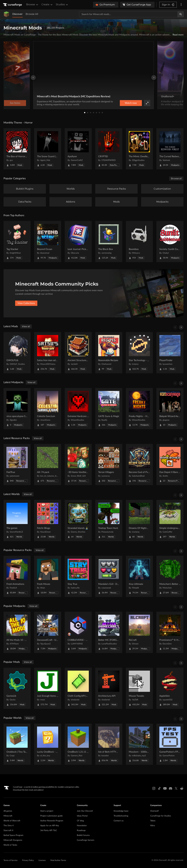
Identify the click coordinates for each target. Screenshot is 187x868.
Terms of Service (11, 860)
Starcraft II (8, 830)
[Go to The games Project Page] (17, 520)
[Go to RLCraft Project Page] (139, 632)
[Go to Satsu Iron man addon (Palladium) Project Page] (48, 353)
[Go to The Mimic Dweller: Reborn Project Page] (139, 149)
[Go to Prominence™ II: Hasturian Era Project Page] (170, 632)
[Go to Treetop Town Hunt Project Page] (109, 520)
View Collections (26, 303)
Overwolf (154, 811)
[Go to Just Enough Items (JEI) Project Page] (48, 688)
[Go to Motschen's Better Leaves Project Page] (170, 576)
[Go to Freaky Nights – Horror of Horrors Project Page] (139, 409)
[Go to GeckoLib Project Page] (17, 688)
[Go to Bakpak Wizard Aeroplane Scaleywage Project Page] (170, 409)
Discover (17, 14)
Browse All (32, 14)
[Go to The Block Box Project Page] (109, 242)
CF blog (80, 821)
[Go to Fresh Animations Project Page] (17, 576)
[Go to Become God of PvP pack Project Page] (139, 465)
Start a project (47, 811)
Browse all (176, 179)
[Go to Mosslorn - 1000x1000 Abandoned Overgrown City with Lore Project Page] (139, 744)
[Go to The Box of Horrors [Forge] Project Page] (17, 149)
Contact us (119, 821)
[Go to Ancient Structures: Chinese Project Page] (78, 353)
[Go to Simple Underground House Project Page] (170, 520)
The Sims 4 (9, 826)
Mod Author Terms (58, 860)
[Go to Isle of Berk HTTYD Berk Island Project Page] (109, 744)
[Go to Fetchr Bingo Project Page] (48, 520)
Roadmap (81, 830)
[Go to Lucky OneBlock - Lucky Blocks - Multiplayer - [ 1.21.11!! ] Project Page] (48, 744)
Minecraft (8, 816)
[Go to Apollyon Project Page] (78, 149)
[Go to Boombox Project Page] (139, 242)
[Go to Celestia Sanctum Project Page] (48, 409)
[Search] (181, 14)
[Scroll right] (181, 327)
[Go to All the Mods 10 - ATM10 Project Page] (17, 632)
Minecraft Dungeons (13, 840)
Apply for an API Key (50, 826)
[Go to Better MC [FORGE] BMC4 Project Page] (109, 632)
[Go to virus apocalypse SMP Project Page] (17, 409)
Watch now (131, 103)
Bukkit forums (83, 835)
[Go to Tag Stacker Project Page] (17, 242)
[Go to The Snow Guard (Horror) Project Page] (48, 149)
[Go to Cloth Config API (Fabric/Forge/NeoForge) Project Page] (78, 688)
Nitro (153, 826)
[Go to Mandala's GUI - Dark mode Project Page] (109, 576)
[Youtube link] (165, 788)
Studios (62, 5)
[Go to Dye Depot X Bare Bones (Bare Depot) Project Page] (170, 465)
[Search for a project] (128, 14)
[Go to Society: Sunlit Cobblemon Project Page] (170, 242)
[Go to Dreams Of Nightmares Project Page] (139, 520)
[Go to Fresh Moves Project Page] (48, 576)
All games (8, 811)
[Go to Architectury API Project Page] (109, 688)
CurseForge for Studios (161, 816)
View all (26, 326)
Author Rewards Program (52, 821)
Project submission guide (51, 816)
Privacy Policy (28, 860)
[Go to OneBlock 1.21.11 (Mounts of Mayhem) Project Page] (78, 744)
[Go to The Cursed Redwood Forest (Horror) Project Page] (170, 149)
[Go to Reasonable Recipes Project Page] (109, 353)
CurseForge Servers (86, 840)
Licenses (42, 860)
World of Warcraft (12, 821)
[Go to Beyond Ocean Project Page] (48, 242)
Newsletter (82, 826)
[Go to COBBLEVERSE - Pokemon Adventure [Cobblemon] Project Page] (78, 632)
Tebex (153, 821)
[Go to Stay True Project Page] (78, 576)
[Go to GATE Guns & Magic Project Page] (109, 409)
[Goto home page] (13, 5)
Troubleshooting (121, 816)
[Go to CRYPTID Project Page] (109, 149)
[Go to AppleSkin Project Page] (170, 688)
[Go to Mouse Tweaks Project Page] (139, 688)
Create (47, 5)
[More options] (181, 5)
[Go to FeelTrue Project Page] (17, 465)
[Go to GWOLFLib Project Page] (17, 353)
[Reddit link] (182, 788)
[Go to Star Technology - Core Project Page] (139, 353)
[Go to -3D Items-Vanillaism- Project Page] (78, 465)
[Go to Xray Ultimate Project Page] (139, 576)
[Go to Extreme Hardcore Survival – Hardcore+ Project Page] (78, 409)
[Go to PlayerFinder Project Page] (170, 353)
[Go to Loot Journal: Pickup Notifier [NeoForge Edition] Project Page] (78, 242)
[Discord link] (171, 788)
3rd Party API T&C (49, 830)
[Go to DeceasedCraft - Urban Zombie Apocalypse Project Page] (48, 632)
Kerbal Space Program (13, 835)
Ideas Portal (82, 816)
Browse (32, 5)
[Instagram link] (154, 788)
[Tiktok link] (159, 788)
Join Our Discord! (85, 811)
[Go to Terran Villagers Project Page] (109, 465)
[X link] (176, 788)
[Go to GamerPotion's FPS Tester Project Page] (170, 744)
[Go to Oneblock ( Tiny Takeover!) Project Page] (17, 744)
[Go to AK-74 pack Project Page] (48, 465)
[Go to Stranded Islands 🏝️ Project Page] (78, 520)
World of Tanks (10, 845)
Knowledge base (121, 811)
